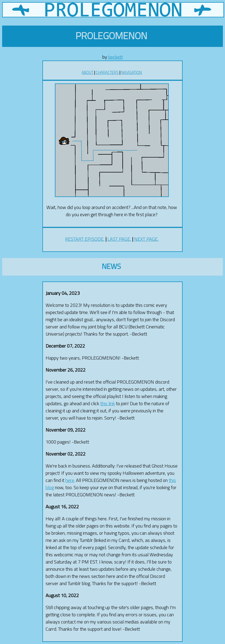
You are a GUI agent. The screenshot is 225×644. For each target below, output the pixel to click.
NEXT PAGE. (146, 239)
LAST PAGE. (119, 239)
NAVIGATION (131, 72)
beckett (116, 57)
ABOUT (87, 72)
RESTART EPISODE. (85, 239)
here (70, 480)
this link (108, 403)
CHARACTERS (107, 72)
